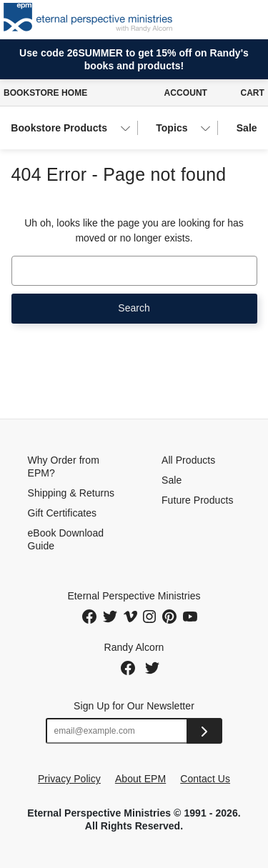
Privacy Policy (69, 779)
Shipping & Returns (71, 493)
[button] (211, 20)
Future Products (197, 500)
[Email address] (117, 731)
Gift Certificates (63, 513)
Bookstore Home (45, 93)
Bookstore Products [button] (59, 128)
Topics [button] (172, 128)
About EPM (140, 779)
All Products (188, 460)
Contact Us (205, 779)
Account (186, 93)
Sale (247, 128)
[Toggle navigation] (249, 20)
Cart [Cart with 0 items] (252, 93)
